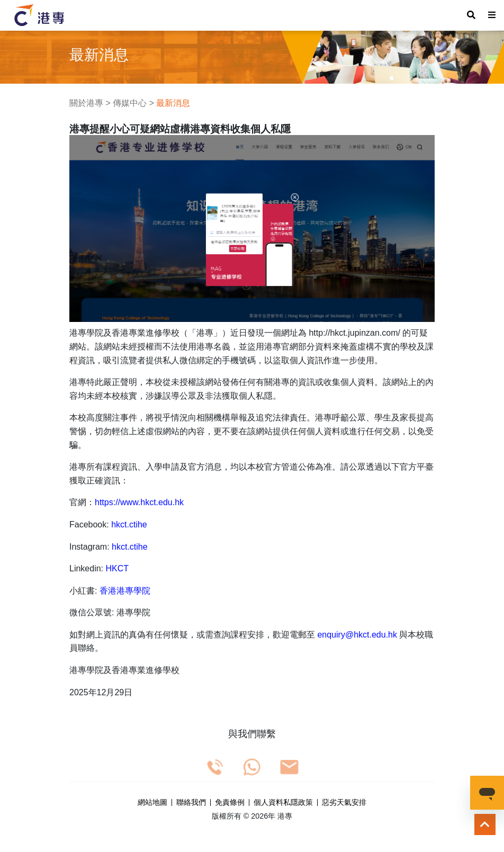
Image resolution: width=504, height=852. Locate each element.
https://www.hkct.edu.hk (139, 502)
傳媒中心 (130, 103)
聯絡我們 (191, 803)
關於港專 (86, 103)
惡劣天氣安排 (344, 803)
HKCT (118, 568)
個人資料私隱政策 (283, 803)
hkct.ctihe (129, 524)
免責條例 (230, 803)
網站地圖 (152, 803)
